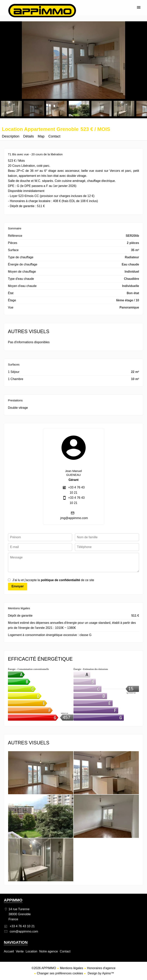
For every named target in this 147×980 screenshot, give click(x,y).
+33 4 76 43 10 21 (22, 926)
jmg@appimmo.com (74, 518)
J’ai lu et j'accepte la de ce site (53, 580)
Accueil (42, 11)
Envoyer (18, 586)
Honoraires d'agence (101, 968)
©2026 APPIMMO (44, 968)
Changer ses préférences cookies (60, 973)
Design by (100, 973)
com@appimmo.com (24, 931)
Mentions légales (72, 968)
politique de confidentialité (60, 580)
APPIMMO (13, 900)
